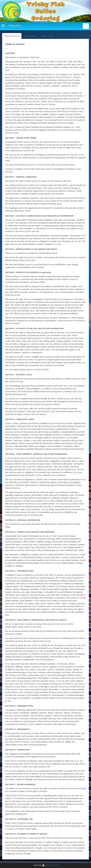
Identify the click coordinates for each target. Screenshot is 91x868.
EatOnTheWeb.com (51, 865)
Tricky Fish (15, 26)
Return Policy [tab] (47, 36)
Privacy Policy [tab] (30, 36)
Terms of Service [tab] (12, 36)
